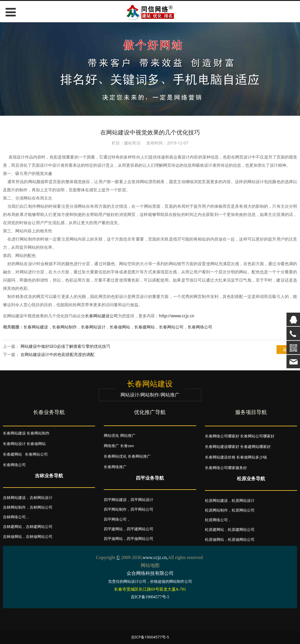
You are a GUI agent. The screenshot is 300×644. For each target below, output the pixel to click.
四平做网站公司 (140, 539)
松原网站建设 (216, 500)
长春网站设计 (93, 327)
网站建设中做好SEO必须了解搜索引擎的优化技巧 (65, 346)
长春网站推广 (139, 456)
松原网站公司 (243, 510)
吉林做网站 (12, 536)
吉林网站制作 (14, 507)
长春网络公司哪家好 (222, 436)
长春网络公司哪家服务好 (226, 468)
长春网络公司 (200, 327)
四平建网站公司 (140, 529)
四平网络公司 (115, 519)
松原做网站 (215, 539)
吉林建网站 (12, 527)
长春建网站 (145, 327)
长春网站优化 (115, 456)
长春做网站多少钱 (252, 457)
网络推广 (111, 446)
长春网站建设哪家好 (222, 447)
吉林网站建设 (14, 498)
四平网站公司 (142, 509)
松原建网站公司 (241, 529)
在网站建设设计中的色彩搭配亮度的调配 (57, 354)
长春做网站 (120, 327)
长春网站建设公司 (101, 316)
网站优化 (111, 435)
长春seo (127, 446)
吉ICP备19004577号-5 (150, 637)
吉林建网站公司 (39, 527)
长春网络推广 (115, 467)
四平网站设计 (142, 500)
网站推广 (128, 435)
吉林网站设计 (41, 498)
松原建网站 (215, 529)
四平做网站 (113, 539)
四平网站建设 (115, 500)
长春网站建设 (36, 327)
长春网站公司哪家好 (257, 436)
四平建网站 (113, 529)
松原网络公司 (216, 520)
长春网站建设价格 (220, 457)
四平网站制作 (115, 509)
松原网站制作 (216, 510)
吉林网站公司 (41, 507)
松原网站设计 (243, 500)
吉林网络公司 (14, 517)
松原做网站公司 (241, 539)
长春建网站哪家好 (255, 447)
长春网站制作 (65, 327)
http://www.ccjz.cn (177, 316)
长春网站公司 (171, 327)
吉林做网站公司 (39, 536)
